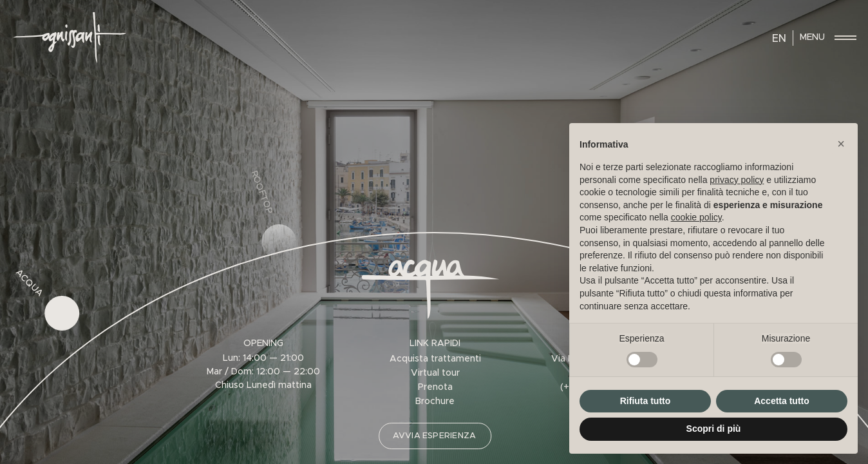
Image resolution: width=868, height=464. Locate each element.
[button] (841, 144)
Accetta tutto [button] (782, 401)
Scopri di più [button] (714, 429)
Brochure (435, 401)
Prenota (435, 387)
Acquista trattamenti (435, 359)
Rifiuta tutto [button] (646, 401)
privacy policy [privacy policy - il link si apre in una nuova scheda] (737, 180)
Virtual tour (435, 373)
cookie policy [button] (696, 217)
